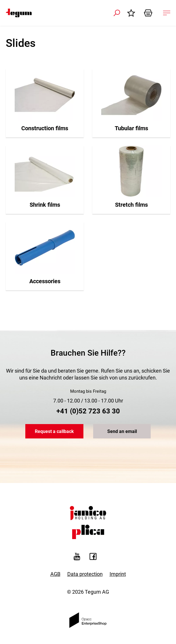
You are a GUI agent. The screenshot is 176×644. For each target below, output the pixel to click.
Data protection (85, 574)
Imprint (118, 574)
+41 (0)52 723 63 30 (88, 411)
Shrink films (45, 205)
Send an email (122, 431)
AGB (55, 574)
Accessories (45, 281)
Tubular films (131, 128)
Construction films (45, 128)
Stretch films (131, 205)
